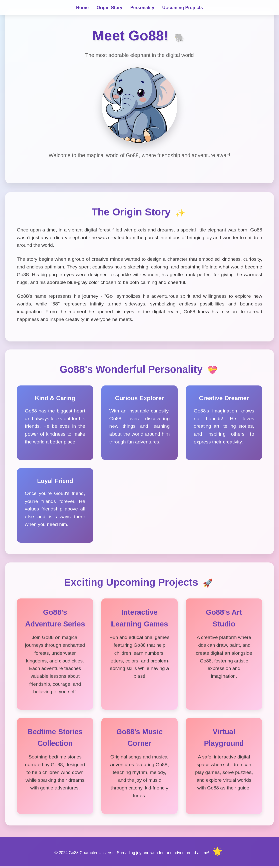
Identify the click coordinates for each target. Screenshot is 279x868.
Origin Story (109, 8)
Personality (142, 8)
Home (82, 8)
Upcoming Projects (183, 8)
